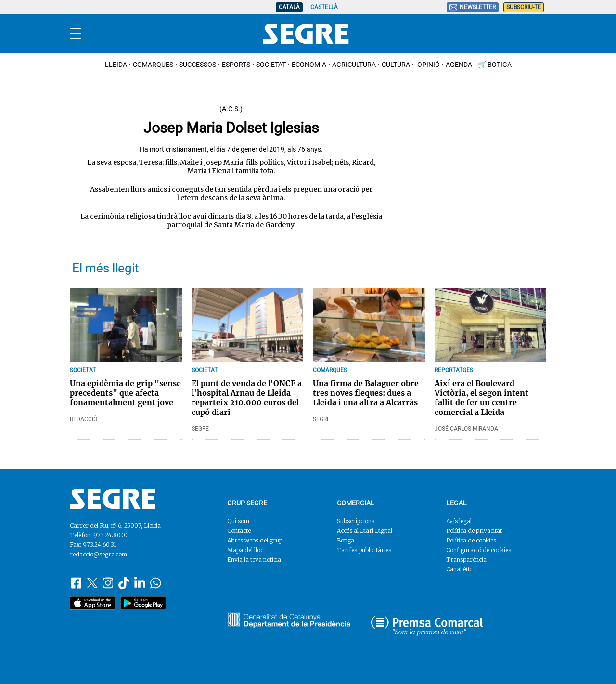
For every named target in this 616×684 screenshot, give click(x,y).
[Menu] (76, 34)
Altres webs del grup (255, 540)
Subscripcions (356, 521)
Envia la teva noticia (254, 560)
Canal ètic (459, 569)
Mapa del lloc (245, 550)
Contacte (239, 531)
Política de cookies (471, 540)
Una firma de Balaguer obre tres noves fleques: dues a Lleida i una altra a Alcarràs (366, 393)
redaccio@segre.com (98, 554)
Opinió (428, 65)
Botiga (346, 540)
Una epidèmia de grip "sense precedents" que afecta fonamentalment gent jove (125, 393)
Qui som (238, 521)
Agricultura (354, 65)
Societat (271, 65)
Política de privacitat (474, 531)
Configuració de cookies (479, 550)
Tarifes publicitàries (364, 550)
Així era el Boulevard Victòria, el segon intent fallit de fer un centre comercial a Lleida (481, 398)
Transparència (466, 560)
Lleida (116, 65)
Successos (198, 65)
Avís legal (459, 521)
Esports (236, 65)
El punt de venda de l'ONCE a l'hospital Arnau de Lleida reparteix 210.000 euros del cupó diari (247, 398)
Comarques (153, 65)
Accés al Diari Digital (365, 531)
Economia (309, 65)
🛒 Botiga (495, 65)
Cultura (396, 65)
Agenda (459, 65)
